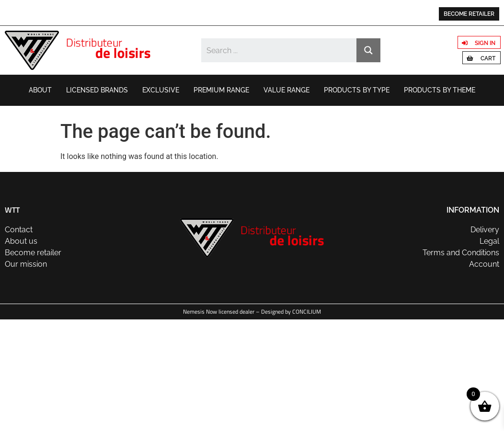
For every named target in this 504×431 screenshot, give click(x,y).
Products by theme (440, 90)
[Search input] (279, 50)
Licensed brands (97, 90)
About (40, 90)
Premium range (221, 90)
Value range (286, 90)
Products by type (357, 90)
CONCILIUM (307, 312)
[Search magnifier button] (368, 50)
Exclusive (161, 90)
